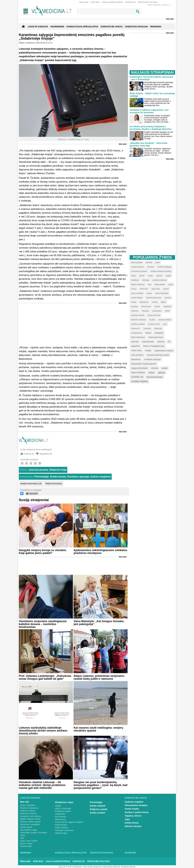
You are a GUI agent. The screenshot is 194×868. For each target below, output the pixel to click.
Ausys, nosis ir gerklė (29, 841)
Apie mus (95, 2)
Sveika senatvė (97, 813)
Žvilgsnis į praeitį (99, 809)
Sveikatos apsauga (78, 477)
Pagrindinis (57, 27)
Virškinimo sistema (28, 811)
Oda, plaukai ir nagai (28, 830)
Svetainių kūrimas (128, 867)
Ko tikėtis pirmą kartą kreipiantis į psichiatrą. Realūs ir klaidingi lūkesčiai (150, 128)
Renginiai (26, 853)
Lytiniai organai (26, 827)
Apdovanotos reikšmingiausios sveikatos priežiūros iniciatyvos (100, 552)
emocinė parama (38, 470)
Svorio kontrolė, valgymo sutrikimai (69, 822)
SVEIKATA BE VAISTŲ (112, 27)
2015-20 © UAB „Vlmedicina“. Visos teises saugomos (80, 867)
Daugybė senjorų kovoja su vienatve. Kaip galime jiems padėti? (43, 552)
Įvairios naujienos (101, 477)
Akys (22, 838)
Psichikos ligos (26, 846)
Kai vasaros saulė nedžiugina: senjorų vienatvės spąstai (98, 729)
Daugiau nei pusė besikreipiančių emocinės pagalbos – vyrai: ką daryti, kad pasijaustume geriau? (100, 785)
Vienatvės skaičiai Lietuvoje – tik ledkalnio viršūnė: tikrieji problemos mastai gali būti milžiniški (42, 785)
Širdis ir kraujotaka (28, 805)
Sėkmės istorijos (133, 826)
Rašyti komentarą (54, 484)
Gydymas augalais (134, 802)
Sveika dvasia (58, 477)
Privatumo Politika (148, 2)
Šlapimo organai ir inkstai (30, 819)
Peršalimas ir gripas (63, 811)
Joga (127, 819)
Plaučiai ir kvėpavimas (29, 808)
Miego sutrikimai (62, 828)
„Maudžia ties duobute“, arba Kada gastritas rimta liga (148, 144)
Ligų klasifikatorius (112, 2)
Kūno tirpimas (61, 817)
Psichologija (42, 477)
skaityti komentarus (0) (31, 484)
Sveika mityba (132, 809)
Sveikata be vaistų (136, 798)
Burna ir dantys (26, 844)
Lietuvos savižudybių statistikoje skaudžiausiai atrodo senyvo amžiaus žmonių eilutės (43, 731)
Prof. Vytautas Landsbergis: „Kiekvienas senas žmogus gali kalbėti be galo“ (45, 677)
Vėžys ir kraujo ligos (63, 808)
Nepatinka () (46, 454)
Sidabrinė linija (58, 470)
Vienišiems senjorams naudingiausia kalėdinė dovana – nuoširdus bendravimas (43, 624)
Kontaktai (130, 2)
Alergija (58, 806)
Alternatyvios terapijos (136, 805)
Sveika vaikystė (98, 806)
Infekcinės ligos (61, 833)
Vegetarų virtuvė (133, 816)
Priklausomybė (61, 825)
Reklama (84, 2)
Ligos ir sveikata (38, 27)
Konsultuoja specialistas (71, 853)
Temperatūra (60, 814)
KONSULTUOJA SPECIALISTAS (82, 27)
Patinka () (29, 454)
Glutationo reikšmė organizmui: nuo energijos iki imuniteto (149, 111)
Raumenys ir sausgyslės (30, 824)
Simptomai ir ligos (64, 802)
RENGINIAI (156, 27)
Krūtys (23, 835)
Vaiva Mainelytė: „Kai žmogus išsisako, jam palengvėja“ (99, 623)
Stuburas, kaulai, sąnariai (30, 822)
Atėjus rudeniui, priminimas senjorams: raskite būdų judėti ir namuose (99, 677)
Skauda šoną (60, 819)
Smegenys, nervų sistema (31, 816)
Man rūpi (25, 802)
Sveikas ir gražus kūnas (137, 812)
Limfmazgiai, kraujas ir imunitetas (34, 833)
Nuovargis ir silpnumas (64, 830)
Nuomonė (130, 853)
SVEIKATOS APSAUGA (136, 27)
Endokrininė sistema (28, 813)
